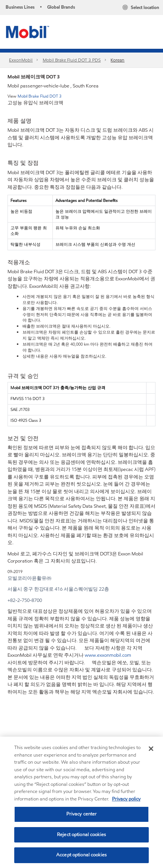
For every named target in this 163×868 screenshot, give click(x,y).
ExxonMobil (21, 60)
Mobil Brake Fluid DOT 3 (40, 96)
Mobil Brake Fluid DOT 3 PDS (72, 60)
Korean (117, 60)
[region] (81, 802)
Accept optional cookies (81, 855)
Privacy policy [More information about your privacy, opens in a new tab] (126, 799)
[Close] (151, 749)
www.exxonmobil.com (108, 655)
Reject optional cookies (81, 835)
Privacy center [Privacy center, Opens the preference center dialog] (82, 814)
